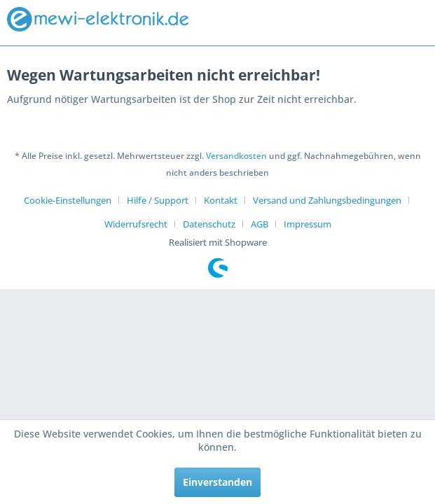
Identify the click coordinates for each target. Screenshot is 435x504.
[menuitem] (73, 200)
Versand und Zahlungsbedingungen (327, 200)
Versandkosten (236, 156)
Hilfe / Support (158, 200)
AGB (260, 224)
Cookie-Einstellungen (68, 200)
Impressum (308, 224)
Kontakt (221, 200)
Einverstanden (217, 482)
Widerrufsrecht (136, 224)
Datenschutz (209, 224)
